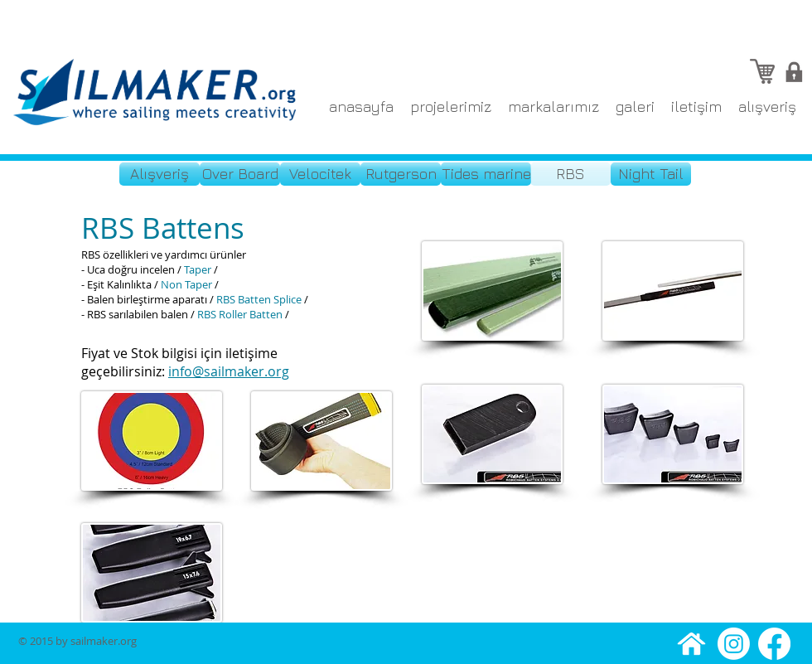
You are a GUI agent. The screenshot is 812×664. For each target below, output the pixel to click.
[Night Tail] (651, 174)
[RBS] (570, 174)
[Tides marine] (486, 174)
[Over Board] (240, 174)
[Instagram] (734, 644)
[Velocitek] (320, 174)
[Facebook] (774, 644)
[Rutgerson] (401, 174)
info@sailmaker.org (229, 371)
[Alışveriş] (159, 174)
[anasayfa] (691, 644)
